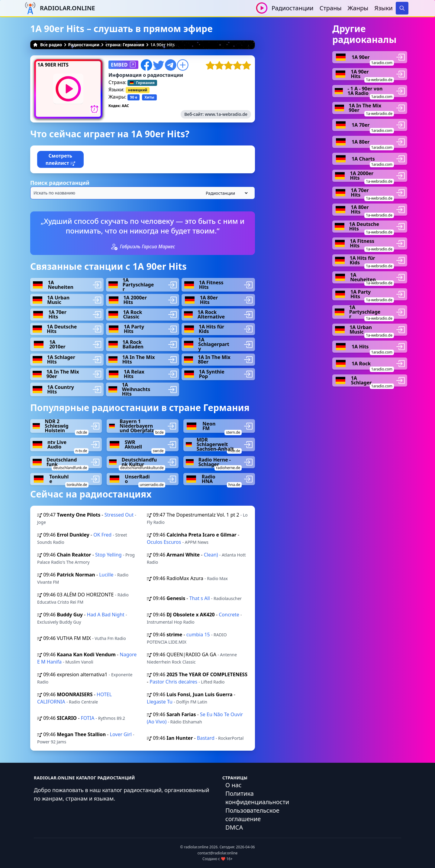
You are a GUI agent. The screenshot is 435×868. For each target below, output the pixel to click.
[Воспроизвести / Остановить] (262, 8)
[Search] (402, 8)
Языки (383, 8)
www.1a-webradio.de (226, 114)
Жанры (358, 8)
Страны (331, 8)
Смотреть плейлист (60, 159)
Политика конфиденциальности (257, 798)
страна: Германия (125, 45)
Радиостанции (293, 8)
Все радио (48, 45)
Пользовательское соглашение (252, 815)
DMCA (234, 827)
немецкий (138, 90)
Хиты (149, 97)
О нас (234, 785)
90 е (134, 97)
